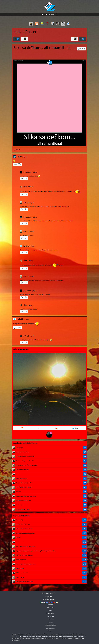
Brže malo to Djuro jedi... (23, 509)
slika (25, 187)
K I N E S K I (20, 542)
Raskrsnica (50, 607)
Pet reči (18, 538)
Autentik (50, 622)
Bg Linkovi (50, 604)
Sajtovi (50, 610)
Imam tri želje (20, 577)
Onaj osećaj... (20, 448)
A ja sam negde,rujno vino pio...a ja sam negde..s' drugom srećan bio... (36, 551)
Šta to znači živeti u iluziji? (24, 487)
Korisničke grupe (49, 600)
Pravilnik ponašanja (49, 594)
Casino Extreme (50, 628)
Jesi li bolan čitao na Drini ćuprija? (26, 546)
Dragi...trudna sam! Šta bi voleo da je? (27, 465)
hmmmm (19, 492)
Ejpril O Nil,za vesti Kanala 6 (24, 555)
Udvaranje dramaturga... (23, 470)
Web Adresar (50, 616)
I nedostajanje (20, 505)
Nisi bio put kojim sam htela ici (25, 461)
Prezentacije (50, 613)
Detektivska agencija (50, 625)
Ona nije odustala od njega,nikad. (25, 456)
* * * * (18, 474)
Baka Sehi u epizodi (22, 478)
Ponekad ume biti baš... (23, 452)
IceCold (26, 246)
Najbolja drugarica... (22, 560)
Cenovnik (49, 597)
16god (75, 428)
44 (39, 428)
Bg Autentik (50, 619)
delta (18, 32)
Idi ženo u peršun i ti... (22, 573)
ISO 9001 (50, 631)
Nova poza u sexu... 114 (23, 524)
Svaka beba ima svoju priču (24, 483)
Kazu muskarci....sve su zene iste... (26, 496)
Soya (19, 157)
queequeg (27, 172)
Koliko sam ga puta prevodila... (25, 582)
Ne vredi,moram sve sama (23, 500)
